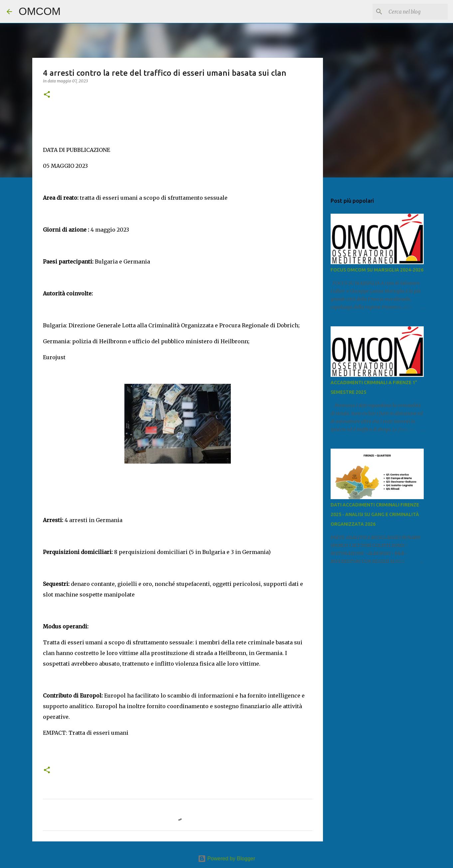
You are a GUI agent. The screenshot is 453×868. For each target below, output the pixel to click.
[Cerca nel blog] (413, 12)
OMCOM (40, 11)
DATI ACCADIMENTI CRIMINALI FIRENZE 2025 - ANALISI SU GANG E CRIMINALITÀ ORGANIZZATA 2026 (375, 514)
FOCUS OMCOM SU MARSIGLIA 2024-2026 (377, 270)
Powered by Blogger (227, 859)
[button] (47, 95)
